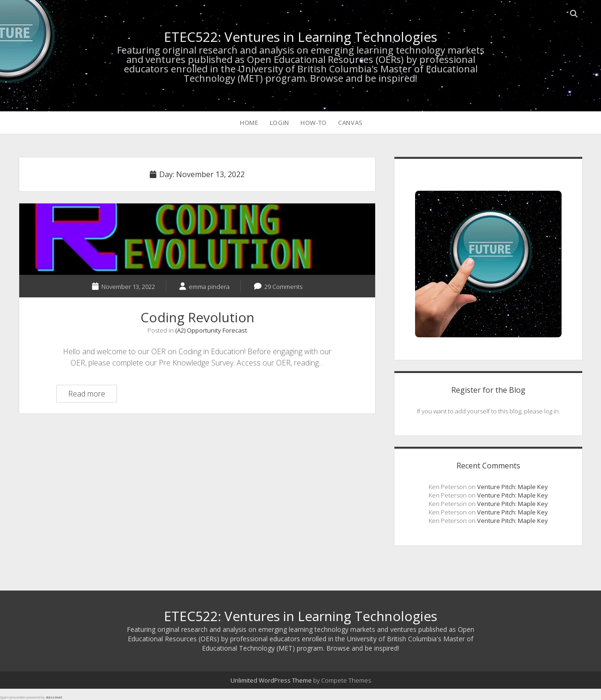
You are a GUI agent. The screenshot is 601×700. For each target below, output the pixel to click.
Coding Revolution (197, 239)
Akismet (54, 697)
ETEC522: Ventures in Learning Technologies (300, 37)
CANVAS (351, 123)
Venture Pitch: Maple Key (512, 487)
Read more (92, 395)
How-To (314, 123)
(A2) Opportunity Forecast (211, 330)
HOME (249, 123)
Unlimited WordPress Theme (271, 680)
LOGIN (280, 123)
